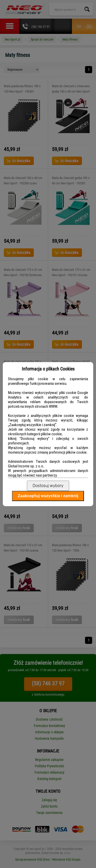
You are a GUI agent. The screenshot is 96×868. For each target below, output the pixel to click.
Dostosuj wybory (48, 486)
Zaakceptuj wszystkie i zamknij (48, 496)
